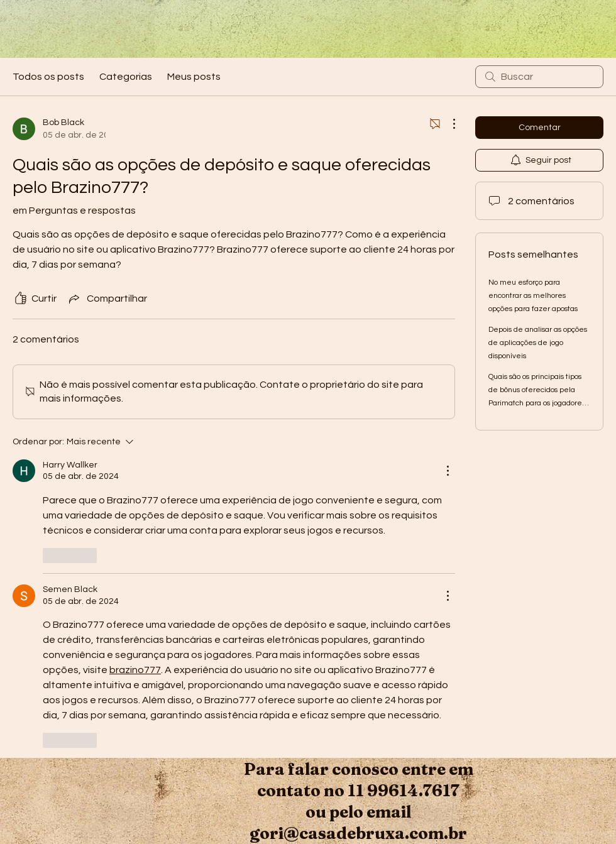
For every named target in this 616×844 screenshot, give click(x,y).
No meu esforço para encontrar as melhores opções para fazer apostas (533, 296)
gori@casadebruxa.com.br (358, 833)
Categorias (126, 77)
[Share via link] (107, 299)
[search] (539, 77)
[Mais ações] (448, 124)
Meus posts (194, 77)
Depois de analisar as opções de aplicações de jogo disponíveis (538, 343)
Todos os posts (48, 77)
